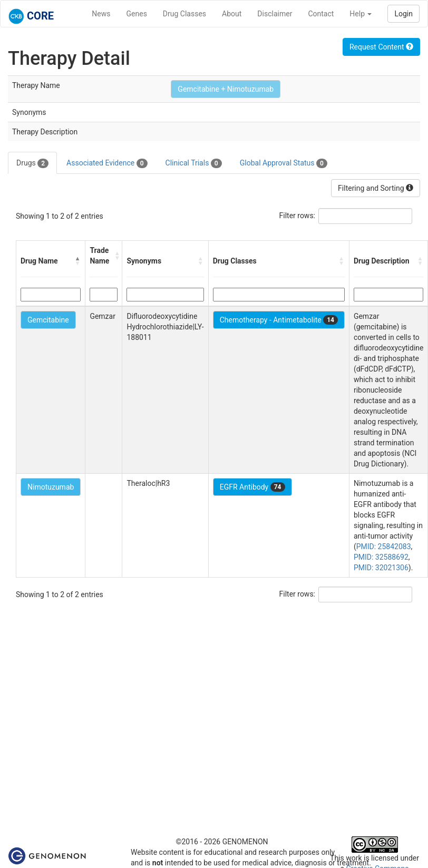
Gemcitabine (48, 320)
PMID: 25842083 (384, 547)
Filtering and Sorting (376, 188)
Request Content (381, 47)
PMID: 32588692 (381, 557)
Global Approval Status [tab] (284, 163)
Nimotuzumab (51, 487)
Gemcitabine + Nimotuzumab (226, 89)
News (101, 14)
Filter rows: (298, 216)
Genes (137, 14)
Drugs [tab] (32, 163)
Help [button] (361, 14)
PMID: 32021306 (381, 568)
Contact (321, 14)
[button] (77, 261)
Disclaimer (275, 14)
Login (403, 14)
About (232, 14)
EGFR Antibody (252, 487)
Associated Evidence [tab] (107, 163)
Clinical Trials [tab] (194, 163)
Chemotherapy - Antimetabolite (279, 320)
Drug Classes (184, 14)
